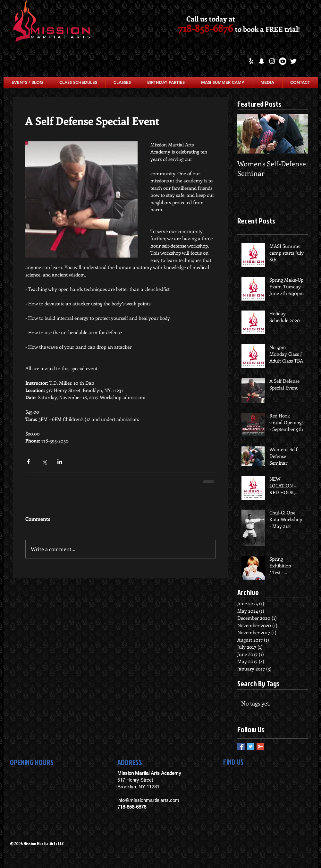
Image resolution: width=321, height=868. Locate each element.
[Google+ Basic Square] (260, 746)
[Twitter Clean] (293, 61)
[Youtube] (283, 61)
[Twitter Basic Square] (251, 746)
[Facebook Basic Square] (241, 746)
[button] (78, 82)
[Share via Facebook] (28, 462)
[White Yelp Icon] (251, 61)
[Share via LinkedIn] (60, 462)
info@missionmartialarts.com (148, 800)
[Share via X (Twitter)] (44, 462)
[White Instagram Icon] (272, 61)
